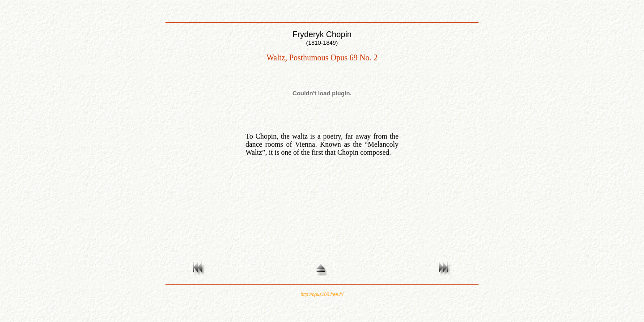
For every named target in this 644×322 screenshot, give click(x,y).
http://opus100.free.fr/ (322, 294)
